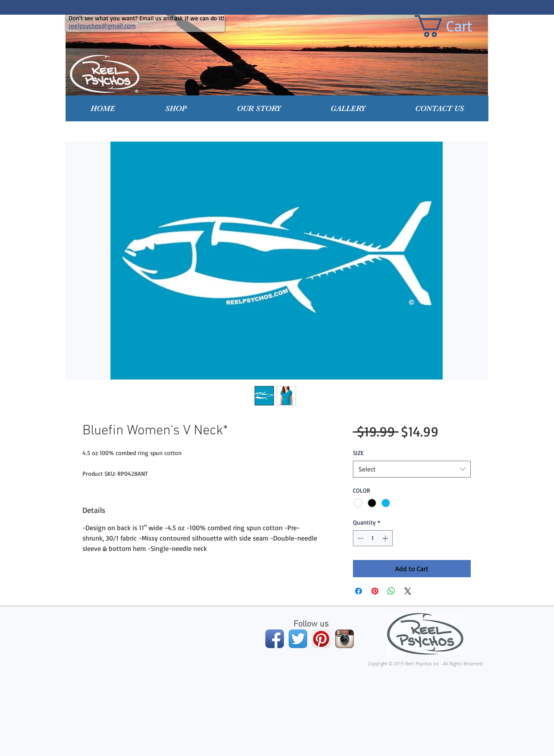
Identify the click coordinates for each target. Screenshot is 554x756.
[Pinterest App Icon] (321, 639)
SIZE (358, 453)
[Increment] (386, 538)
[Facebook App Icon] (275, 639)
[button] (176, 108)
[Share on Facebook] (359, 591)
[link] (456, 26)
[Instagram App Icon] (345, 639)
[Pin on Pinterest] (375, 591)
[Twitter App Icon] (298, 639)
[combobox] (412, 469)
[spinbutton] (373, 538)
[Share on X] (408, 591)
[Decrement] (360, 538)
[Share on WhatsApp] (391, 591)
